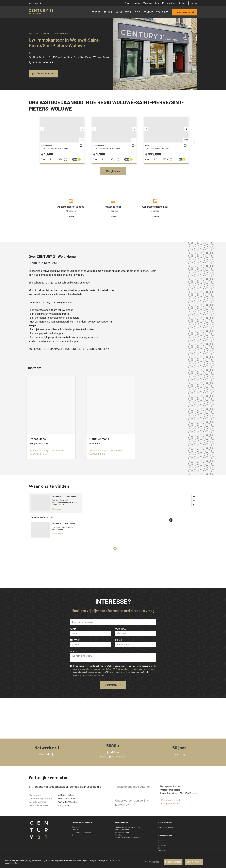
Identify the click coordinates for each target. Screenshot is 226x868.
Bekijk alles (113, 171)
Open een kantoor (133, 3)
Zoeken (71, 217)
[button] (43, 130)
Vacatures (148, 3)
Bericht (74, 651)
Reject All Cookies (173, 862)
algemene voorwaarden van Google (88, 675)
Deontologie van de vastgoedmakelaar (171, 802)
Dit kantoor (56, 509)
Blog (157, 3)
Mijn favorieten (169, 3)
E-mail (119, 640)
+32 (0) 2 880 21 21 (42, 62)
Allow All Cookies (194, 862)
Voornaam (121, 629)
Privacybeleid (126, 672)
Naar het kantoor (59, 534)
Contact (182, 3)
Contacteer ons (44, 74)
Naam (73, 629)
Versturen (113, 685)
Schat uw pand (185, 12)
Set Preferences (152, 862)
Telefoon (75, 640)
